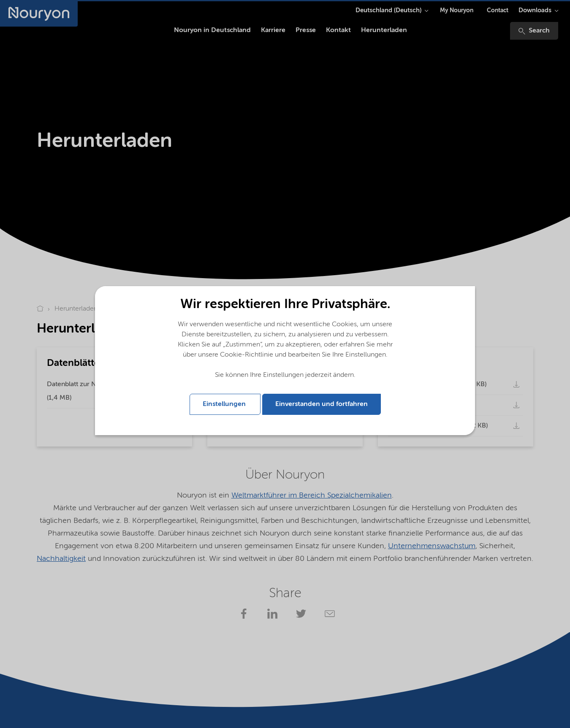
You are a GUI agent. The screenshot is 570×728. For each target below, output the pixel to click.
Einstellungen (225, 404)
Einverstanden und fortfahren (322, 404)
